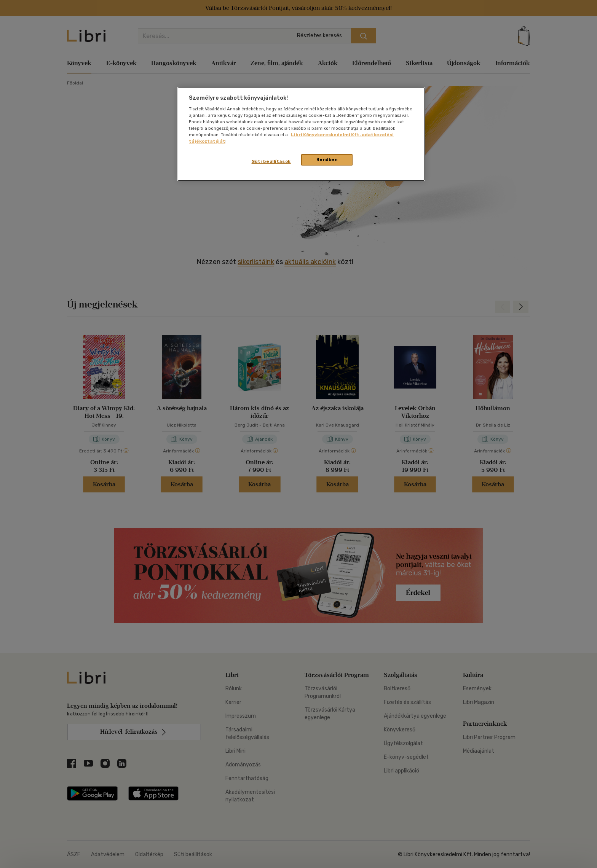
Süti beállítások (271, 161)
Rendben (327, 159)
